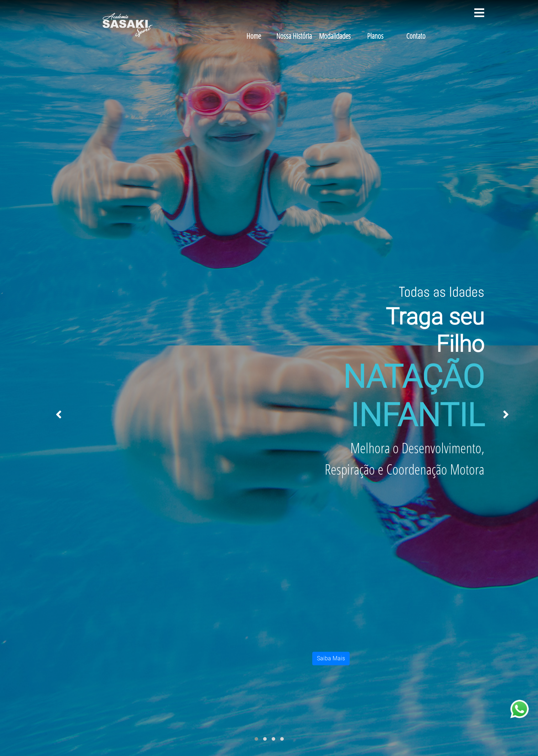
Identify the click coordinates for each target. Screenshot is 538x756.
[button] (256, 739)
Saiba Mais (331, 658)
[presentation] (59, 415)
